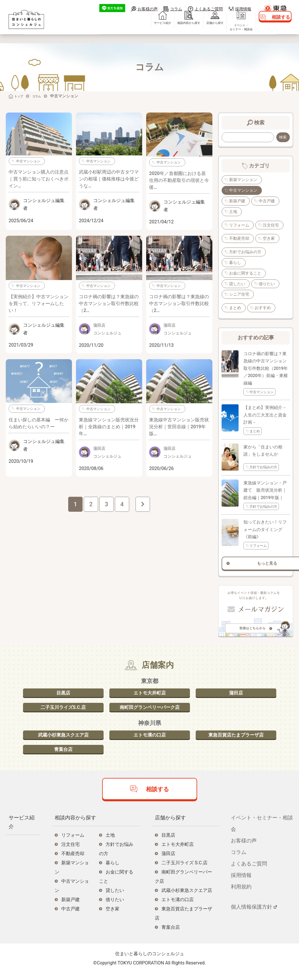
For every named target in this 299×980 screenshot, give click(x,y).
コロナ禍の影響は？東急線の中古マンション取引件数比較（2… (109, 303)
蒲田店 (236, 690)
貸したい (237, 284)
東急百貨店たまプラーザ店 (236, 738)
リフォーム (239, 225)
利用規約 (241, 894)
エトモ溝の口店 (150, 738)
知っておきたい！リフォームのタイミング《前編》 (265, 525)
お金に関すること (245, 273)
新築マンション (243, 180)
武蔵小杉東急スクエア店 (63, 738)
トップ (20, 96)
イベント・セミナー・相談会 (223, 36)
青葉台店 (63, 755)
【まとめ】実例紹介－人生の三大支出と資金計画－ (265, 415)
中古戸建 (267, 201)
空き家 (269, 238)
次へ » (143, 504)
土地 (233, 212)
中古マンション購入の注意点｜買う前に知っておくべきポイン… (39, 179)
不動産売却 (239, 238)
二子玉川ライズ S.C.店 (184, 870)
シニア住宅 (239, 294)
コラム (176, 9)
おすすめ (263, 308)
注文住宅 (271, 225)
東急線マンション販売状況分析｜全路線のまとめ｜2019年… (109, 427)
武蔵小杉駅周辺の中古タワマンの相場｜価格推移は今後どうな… (109, 179)
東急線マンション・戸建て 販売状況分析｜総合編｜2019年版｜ (265, 486)
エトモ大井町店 (150, 690)
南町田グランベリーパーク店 (150, 707)
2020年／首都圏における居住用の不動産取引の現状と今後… (179, 180)
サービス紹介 (144, 32)
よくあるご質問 (209, 9)
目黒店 (63, 690)
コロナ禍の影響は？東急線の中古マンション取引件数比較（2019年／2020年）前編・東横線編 (266, 368)
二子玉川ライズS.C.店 (63, 707)
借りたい (267, 284)
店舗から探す (197, 32)
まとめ (235, 308)
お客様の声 (148, 9)
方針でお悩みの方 (245, 252)
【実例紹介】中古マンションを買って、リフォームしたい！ (39, 303)
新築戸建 (237, 201)
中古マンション (28, 161)
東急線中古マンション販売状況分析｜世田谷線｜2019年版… (179, 427)
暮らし (235, 262)
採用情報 (243, 9)
